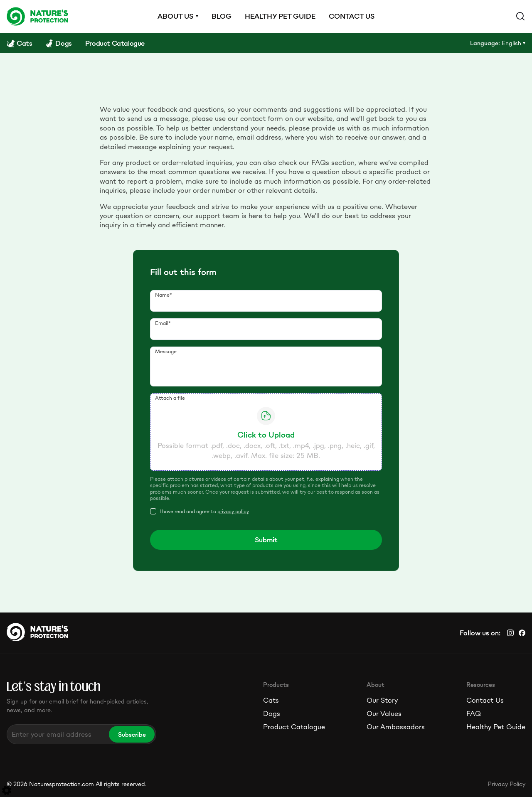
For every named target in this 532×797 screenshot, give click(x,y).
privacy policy (233, 511)
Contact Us (485, 700)
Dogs (272, 713)
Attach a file (170, 398)
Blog (222, 16)
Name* (164, 295)
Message (166, 351)
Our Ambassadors (396, 727)
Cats (271, 700)
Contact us (352, 16)
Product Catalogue (294, 727)
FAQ (474, 713)
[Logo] (37, 16)
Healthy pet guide (280, 16)
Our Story (382, 700)
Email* (163, 323)
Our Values (384, 713)
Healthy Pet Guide (496, 727)
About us (175, 16)
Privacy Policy (506, 784)
